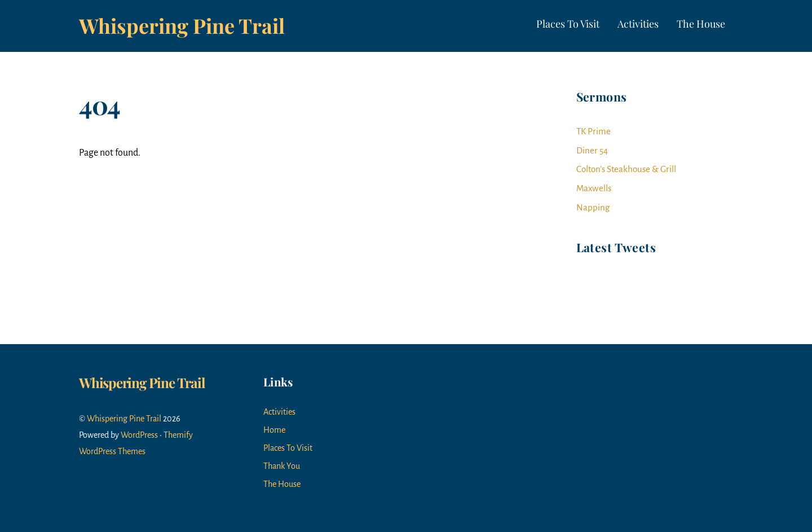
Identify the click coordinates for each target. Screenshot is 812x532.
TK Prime (593, 131)
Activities (638, 24)
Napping (593, 207)
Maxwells (594, 188)
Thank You (282, 466)
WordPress (139, 435)
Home (274, 430)
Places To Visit (568, 24)
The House (701, 24)
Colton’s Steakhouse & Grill (626, 169)
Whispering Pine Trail (124, 419)
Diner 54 (592, 150)
